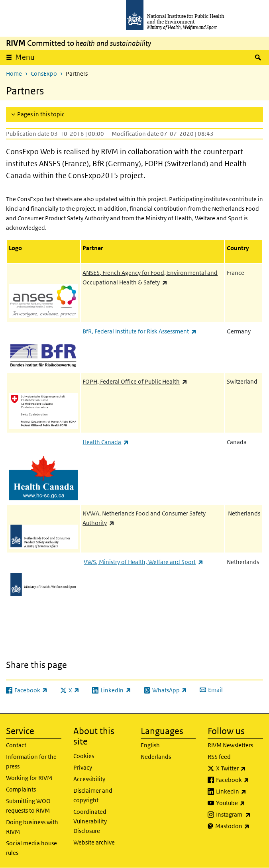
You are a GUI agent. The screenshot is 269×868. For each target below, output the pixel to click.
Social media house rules (31, 848)
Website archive (94, 842)
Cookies (84, 756)
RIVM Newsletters (230, 745)
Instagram (240, 815)
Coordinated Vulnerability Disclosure (90, 821)
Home (14, 73)
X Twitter (240, 768)
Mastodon (239, 826)
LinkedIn (240, 792)
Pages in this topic (41, 114)
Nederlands (156, 757)
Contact (16, 745)
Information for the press (31, 761)
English (150, 745)
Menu (25, 57)
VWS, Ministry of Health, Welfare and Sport (143, 562)
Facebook (240, 780)
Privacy (83, 767)
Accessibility (89, 779)
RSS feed (219, 757)
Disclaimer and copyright (93, 795)
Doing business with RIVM (32, 827)
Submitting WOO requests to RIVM (28, 806)
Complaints (21, 789)
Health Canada (105, 442)
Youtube (240, 803)
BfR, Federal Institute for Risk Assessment (139, 331)
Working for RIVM (29, 778)
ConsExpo (44, 73)
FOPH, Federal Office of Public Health (135, 381)
